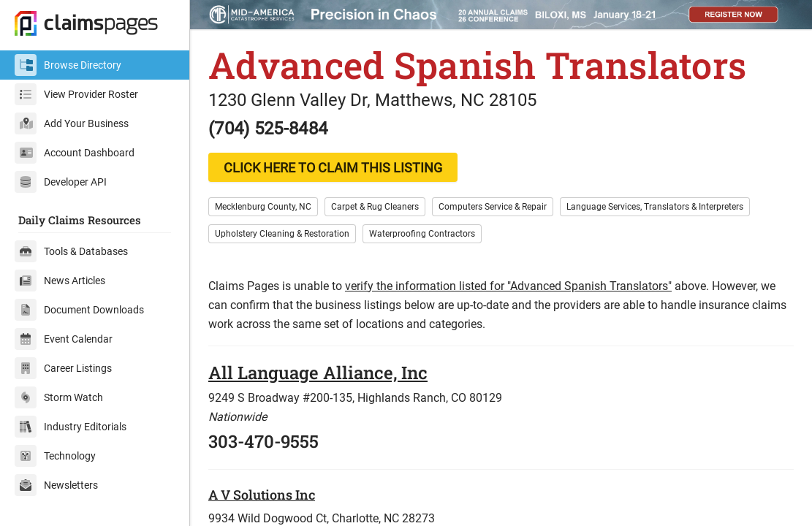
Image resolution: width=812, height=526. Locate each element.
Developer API (61, 182)
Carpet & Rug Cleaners (375, 207)
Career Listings (63, 368)
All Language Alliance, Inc (318, 373)
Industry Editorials (71, 427)
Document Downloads (79, 310)
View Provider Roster (76, 94)
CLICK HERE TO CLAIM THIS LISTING (333, 168)
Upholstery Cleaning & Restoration (282, 234)
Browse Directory (68, 65)
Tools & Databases (71, 251)
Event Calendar (64, 339)
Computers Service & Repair (493, 207)
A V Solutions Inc (262, 495)
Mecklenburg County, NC (263, 207)
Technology (55, 456)
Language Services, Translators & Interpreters (655, 207)
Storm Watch (59, 397)
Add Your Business (72, 123)
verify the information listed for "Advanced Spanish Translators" (508, 286)
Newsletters (56, 485)
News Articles (60, 281)
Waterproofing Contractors (422, 234)
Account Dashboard (75, 153)
